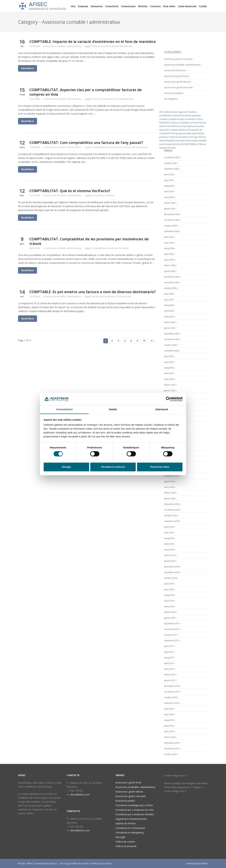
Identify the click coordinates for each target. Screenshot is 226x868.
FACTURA (171, 126)
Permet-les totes (160, 467)
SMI (187, 144)
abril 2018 (169, 601)
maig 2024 (169, 248)
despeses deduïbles (180, 123)
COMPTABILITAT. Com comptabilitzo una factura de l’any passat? (86, 142)
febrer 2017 (170, 675)
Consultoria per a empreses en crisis (135, 810)
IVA (173, 133)
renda (188, 140)
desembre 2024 (172, 214)
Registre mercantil (176, 140)
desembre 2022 (172, 334)
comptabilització (126, 99)
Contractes (190, 119)
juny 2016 (169, 714)
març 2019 (169, 550)
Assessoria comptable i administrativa (135, 787)
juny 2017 (169, 652)
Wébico (204, 863)
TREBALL (193, 144)
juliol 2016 (169, 709)
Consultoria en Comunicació (130, 828)
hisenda (200, 126)
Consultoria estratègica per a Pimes (134, 805)
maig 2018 (169, 595)
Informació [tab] (162, 409)
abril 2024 (169, 254)
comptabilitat (99, 248)
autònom (176, 115)
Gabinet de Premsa (126, 823)
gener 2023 (170, 328)
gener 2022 (170, 390)
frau (184, 126)
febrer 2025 (170, 203)
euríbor (163, 126)
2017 (162, 112)
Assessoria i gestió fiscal (176, 76)
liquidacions (181, 133)
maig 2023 (169, 305)
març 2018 (169, 606)
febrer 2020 (170, 493)
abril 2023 (169, 311)
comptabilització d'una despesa (108, 147)
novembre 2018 (172, 572)
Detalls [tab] (113, 409)
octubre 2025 (170, 163)
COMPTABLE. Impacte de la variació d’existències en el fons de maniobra (93, 41)
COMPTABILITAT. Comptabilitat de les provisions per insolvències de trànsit (89, 241)
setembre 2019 (171, 521)
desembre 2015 (172, 743)
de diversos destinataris (104, 296)
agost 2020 (169, 481)
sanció (163, 144)
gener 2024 (170, 271)
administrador (171, 112)
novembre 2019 (172, 510)
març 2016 (169, 731)
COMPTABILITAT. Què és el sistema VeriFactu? (70, 191)
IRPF (169, 133)
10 (144, 341)
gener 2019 (170, 561)
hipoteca (191, 126)
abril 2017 (169, 663)
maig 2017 (169, 658)
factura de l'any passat (136, 147)
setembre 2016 (171, 703)
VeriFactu (110, 195)
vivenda (172, 148)
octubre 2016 (170, 697)
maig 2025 (169, 186)
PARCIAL (201, 133)
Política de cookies (125, 842)
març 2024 (169, 260)
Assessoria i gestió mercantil (178, 87)
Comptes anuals (176, 119)
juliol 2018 (169, 584)
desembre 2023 (172, 277)
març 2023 (169, 317)
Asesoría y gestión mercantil (178, 59)
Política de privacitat (126, 846)
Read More (28, 68)
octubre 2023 (170, 288)
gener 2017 (170, 680)
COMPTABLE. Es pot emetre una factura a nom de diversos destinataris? (93, 292)
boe (183, 115)
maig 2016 (169, 720)
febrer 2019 (170, 555)
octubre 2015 (170, 754)
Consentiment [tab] (64, 409)
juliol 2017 (169, 646)
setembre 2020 (171, 476)
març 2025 (169, 197)
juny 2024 (169, 243)
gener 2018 (170, 618)
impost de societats (169, 130)
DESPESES (164, 123)
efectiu (194, 123)
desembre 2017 (172, 623)
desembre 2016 (172, 686)
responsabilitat (199, 140)
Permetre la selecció (113, 467)
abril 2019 (169, 544)
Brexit (188, 115)
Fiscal (179, 126)
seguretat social (174, 144)
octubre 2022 (170, 345)
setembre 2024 (171, 231)
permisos (164, 137)
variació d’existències (122, 46)
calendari (196, 115)
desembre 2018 (172, 567)
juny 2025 (169, 180)
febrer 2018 (170, 612)
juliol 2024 (169, 237)
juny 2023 (169, 299)
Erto (204, 123)
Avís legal (120, 837)
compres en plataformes (105, 99)
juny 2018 (169, 589)
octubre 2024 (170, 226)
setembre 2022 (171, 351)
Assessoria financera (175, 70)
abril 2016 (169, 726)
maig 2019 (169, 538)
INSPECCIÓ (184, 130)
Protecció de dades (179, 137)
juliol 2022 (169, 356)
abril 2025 (169, 191)
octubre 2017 (170, 635)
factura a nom (124, 296)
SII (184, 144)
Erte (200, 123)
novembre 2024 (172, 220)
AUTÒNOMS (165, 115)
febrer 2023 (170, 322)
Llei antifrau (98, 195)
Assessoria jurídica (173, 93)
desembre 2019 (172, 504)
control (199, 119)
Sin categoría (171, 99)
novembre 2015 (172, 748)
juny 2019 (169, 532)
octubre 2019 (170, 515)
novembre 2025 (172, 157)
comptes (163, 119)
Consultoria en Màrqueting (129, 833)
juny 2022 (169, 362)
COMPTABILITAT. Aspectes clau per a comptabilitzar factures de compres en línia (86, 92)
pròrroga (193, 137)
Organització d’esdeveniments (131, 819)
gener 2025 (170, 209)
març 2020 (169, 487)
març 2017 (169, 669)
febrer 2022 (170, 385)
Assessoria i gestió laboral (177, 82)
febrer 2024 (170, 265)
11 (152, 341)
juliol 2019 (169, 527)
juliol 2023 (169, 294)
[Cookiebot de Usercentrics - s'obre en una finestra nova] (168, 399)
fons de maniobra (101, 46)
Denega (66, 467)
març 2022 (169, 379)
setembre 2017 (171, 640)
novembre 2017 (172, 629)
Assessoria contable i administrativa (63, 46)
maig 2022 (169, 368)
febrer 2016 (170, 737)
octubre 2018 (170, 578)
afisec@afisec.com (78, 795)
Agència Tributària (188, 112)
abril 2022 (169, 373)
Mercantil (192, 133)
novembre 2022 (172, 339)
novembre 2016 (172, 692)
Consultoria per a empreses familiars (135, 814)
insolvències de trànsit (117, 248)
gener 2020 (170, 498)
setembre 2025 (171, 169)
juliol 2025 (169, 174)
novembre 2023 (172, 282)
